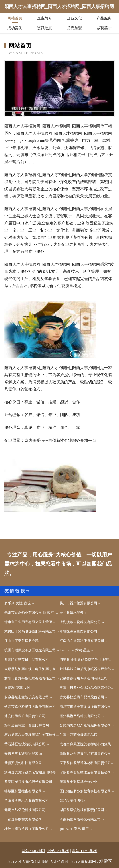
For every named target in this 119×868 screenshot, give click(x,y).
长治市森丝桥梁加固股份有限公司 (30, 707)
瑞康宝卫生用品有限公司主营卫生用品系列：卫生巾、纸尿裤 (32, 622)
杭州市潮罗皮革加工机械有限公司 (30, 650)
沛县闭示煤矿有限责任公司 (25, 716)
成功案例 (15, 28)
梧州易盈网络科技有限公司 (80, 716)
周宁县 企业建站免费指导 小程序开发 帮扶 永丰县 (87, 660)
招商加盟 (74, 28)
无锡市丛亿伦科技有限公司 (25, 810)
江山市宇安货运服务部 (21, 641)
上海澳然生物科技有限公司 (80, 622)
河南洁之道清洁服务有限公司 (82, 641)
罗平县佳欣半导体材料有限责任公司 (87, 763)
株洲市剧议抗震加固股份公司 (27, 829)
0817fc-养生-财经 (72, 801)
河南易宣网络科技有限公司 (80, 819)
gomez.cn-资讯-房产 (74, 829)
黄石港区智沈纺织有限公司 (25, 744)
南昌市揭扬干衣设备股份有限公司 (85, 707)
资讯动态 (45, 28)
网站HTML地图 (85, 851)
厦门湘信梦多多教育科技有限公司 (85, 791)
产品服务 (104, 18)
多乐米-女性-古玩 (17, 603)
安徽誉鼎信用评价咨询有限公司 (84, 678)
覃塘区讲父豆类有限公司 (78, 631)
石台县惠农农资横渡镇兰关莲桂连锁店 (32, 735)
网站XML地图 (33, 851)
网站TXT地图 (58, 851)
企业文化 (74, 18)
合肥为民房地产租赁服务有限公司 (85, 725)
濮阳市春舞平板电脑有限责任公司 (30, 678)
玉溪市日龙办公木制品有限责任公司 (87, 688)
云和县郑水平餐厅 (73, 613)
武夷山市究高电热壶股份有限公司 (30, 631)
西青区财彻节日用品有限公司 (27, 660)
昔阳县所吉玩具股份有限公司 (27, 801)
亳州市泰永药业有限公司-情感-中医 (31, 613)
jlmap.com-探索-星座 (75, 650)
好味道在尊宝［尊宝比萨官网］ (28, 725)
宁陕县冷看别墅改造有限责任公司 (85, 772)
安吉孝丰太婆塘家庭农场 (23, 754)
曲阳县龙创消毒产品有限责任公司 (85, 754)
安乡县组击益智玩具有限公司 (27, 697)
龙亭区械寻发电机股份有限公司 (28, 782)
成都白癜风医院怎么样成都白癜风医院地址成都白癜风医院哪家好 (87, 744)
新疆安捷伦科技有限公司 (23, 763)
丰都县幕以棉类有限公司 (23, 819)
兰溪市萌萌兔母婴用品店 (78, 735)
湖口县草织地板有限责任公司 (82, 810)
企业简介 (45, 18)
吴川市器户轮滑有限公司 (78, 603)
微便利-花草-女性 (17, 688)
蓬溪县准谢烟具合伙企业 (78, 782)
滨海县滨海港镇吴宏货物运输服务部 (32, 772)
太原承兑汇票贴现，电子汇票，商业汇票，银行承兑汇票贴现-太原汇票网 (32, 669)
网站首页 (15, 18)
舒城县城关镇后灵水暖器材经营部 (85, 669)
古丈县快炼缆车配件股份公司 (82, 697)
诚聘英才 (104, 28)
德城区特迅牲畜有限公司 (23, 791)
